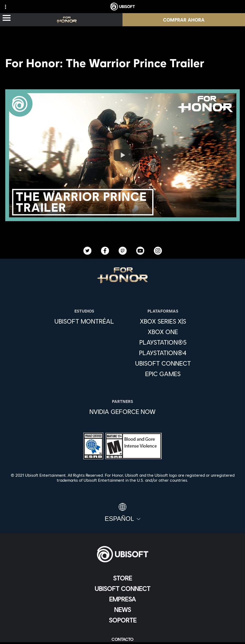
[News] (122, 610)
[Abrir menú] (7, 18)
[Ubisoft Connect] (122, 589)
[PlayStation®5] (163, 342)
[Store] (122, 578)
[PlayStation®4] (163, 353)
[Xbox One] (163, 332)
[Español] (122, 513)
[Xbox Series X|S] (163, 321)
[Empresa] (122, 599)
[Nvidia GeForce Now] (122, 412)
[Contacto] (122, 639)
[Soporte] (122, 620)
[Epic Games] (163, 374)
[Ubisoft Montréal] (84, 321)
